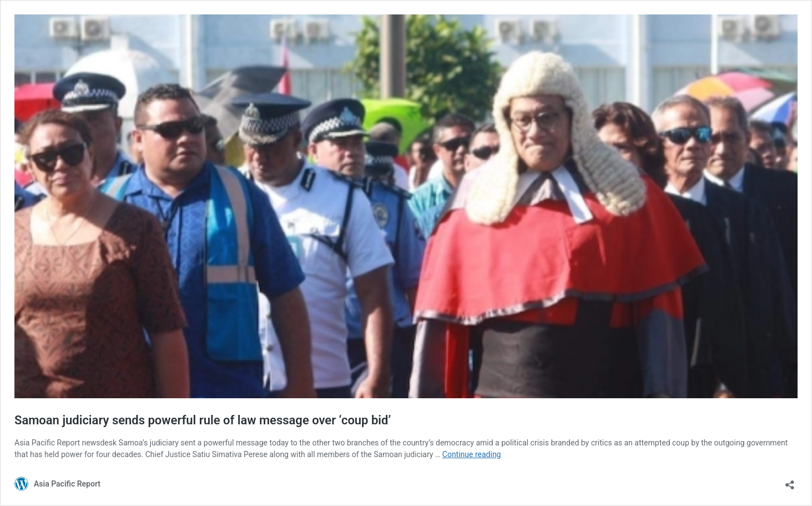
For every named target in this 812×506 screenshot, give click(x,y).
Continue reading (472, 454)
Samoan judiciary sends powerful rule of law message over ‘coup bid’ (203, 420)
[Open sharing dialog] (790, 481)
